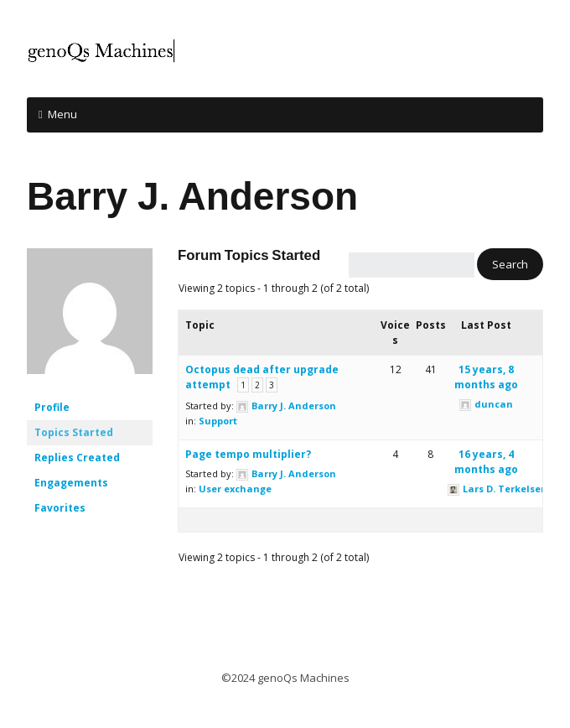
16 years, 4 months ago (486, 462)
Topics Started (74, 432)
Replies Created (77, 458)
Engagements (71, 483)
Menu (62, 114)
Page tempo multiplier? (248, 454)
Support (218, 421)
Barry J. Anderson (192, 196)
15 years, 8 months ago (486, 377)
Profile (52, 407)
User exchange (235, 489)
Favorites (60, 508)
